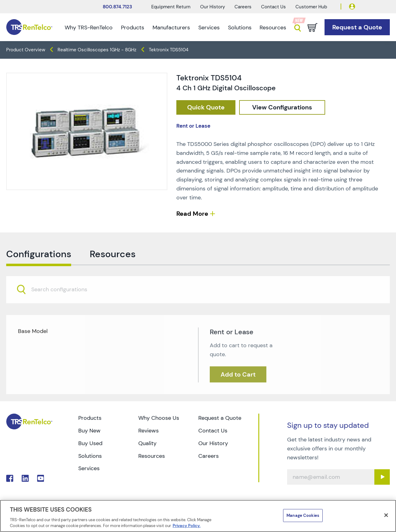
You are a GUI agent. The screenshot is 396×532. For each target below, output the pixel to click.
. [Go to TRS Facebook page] (10, 478)
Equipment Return (171, 7)
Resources (273, 28)
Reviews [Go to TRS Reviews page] (148, 431)
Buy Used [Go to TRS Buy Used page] (90, 443)
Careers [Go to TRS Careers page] (209, 456)
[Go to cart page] (312, 28)
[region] (198, 516)
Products (133, 28)
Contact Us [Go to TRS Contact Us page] (213, 431)
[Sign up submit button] (382, 477)
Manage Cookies (303, 515)
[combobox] (198, 302)
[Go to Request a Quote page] (357, 27)
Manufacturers (171, 28)
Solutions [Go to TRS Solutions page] (90, 456)
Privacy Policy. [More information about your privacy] (187, 526)
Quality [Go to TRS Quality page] (147, 443)
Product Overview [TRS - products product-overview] (26, 50)
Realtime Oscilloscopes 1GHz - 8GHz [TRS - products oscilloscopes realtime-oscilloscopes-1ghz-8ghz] (97, 50)
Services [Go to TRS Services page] (89, 468)
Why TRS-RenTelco (89, 28)
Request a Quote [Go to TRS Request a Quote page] (220, 418)
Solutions (240, 28)
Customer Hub (311, 7)
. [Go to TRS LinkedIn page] (25, 478)
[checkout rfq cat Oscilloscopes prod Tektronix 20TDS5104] (206, 107)
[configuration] (282, 107)
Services (209, 28)
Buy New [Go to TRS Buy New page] (89, 431)
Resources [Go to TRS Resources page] (152, 456)
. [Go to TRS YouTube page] (41, 478)
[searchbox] (63, 303)
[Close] (386, 515)
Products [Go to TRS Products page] (90, 418)
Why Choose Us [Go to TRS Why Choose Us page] (159, 418)
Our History (213, 7)
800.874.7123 (117, 7)
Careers (243, 7)
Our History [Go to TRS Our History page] (213, 443)
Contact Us (273, 7)
